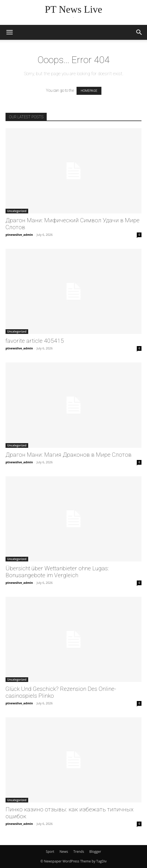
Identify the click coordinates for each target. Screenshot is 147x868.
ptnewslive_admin (19, 235)
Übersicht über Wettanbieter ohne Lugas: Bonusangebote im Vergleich (57, 572)
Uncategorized (17, 211)
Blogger (95, 852)
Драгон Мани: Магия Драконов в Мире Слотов (69, 455)
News (64, 852)
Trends (79, 852)
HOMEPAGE (89, 91)
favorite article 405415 (35, 341)
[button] (9, 32)
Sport (50, 852)
